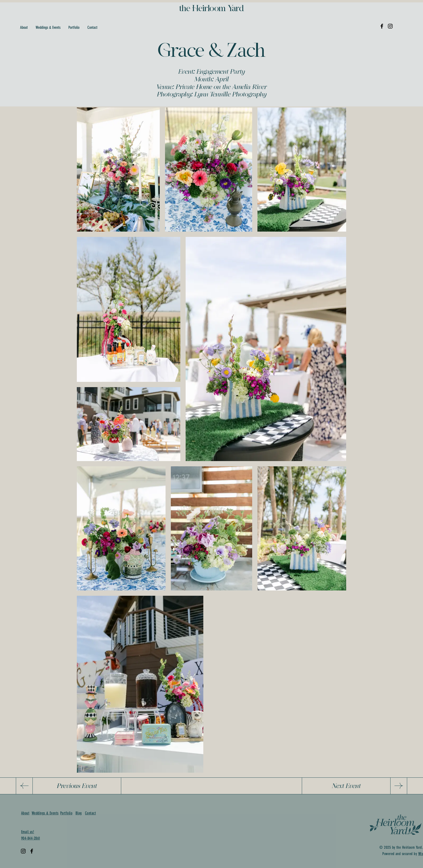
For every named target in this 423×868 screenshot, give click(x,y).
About (25, 813)
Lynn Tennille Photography (230, 94)
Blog (79, 813)
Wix (421, 854)
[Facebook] (382, 26)
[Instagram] (390, 26)
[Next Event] (346, 786)
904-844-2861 (30, 838)
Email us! (28, 832)
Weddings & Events (45, 813)
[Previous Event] (77, 786)
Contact (90, 813)
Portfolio (66, 813)
